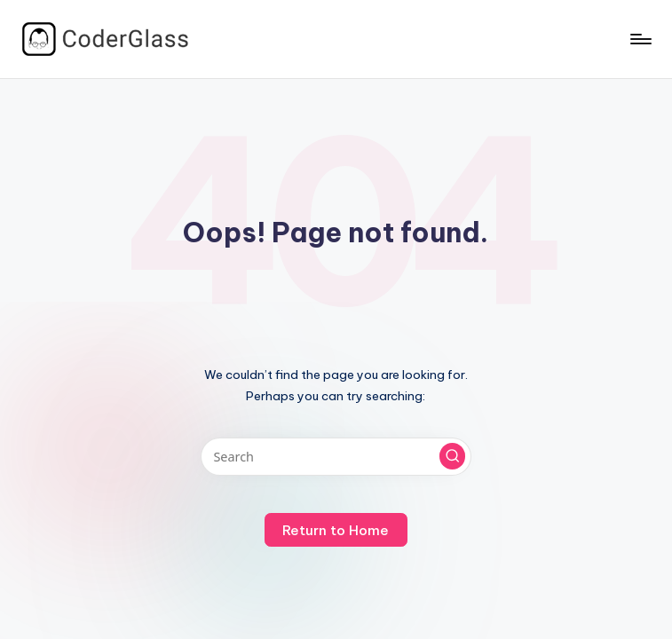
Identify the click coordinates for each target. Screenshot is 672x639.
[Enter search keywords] (336, 457)
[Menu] (640, 39)
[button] (453, 456)
